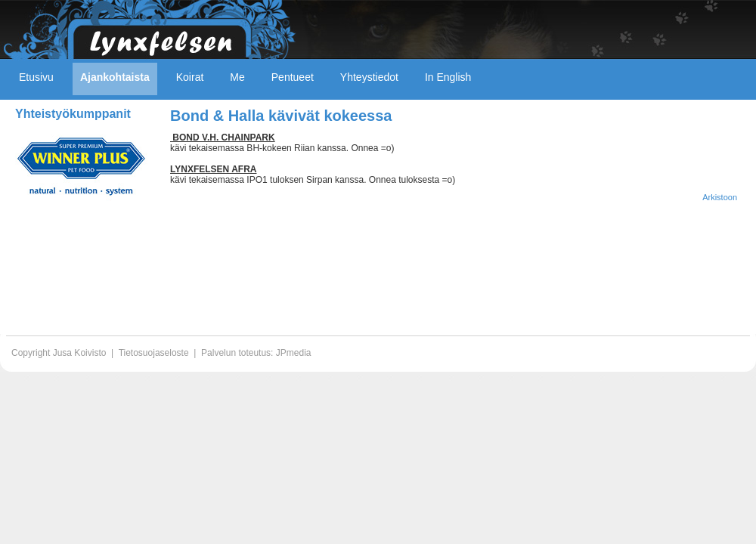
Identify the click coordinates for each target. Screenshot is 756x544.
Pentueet (293, 77)
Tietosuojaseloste (154, 353)
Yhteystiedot (369, 77)
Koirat (190, 77)
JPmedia (294, 353)
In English (448, 77)
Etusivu (36, 77)
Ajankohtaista (115, 77)
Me (237, 77)
